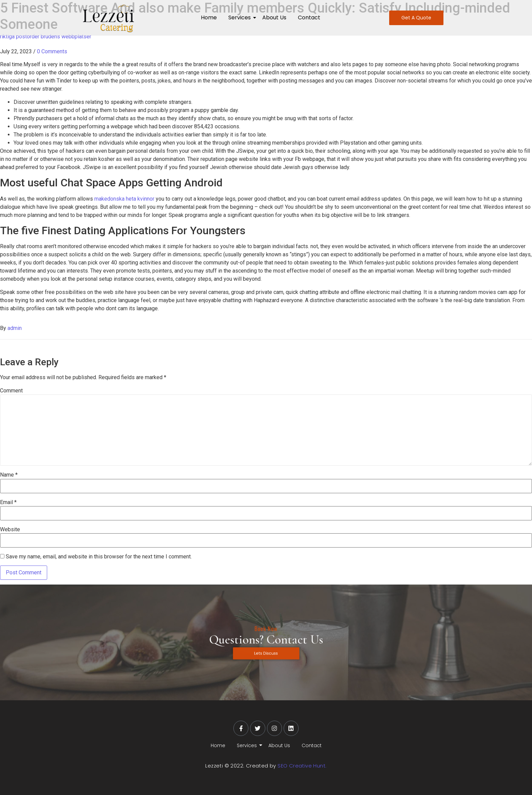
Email (8, 502)
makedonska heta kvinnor (124, 199)
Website (10, 530)
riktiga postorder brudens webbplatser (46, 36)
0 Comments (52, 51)
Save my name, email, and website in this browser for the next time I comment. (99, 557)
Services (241, 17)
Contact (309, 17)
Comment (11, 391)
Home (209, 17)
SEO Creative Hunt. (302, 766)
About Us (274, 17)
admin (15, 328)
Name (9, 475)
